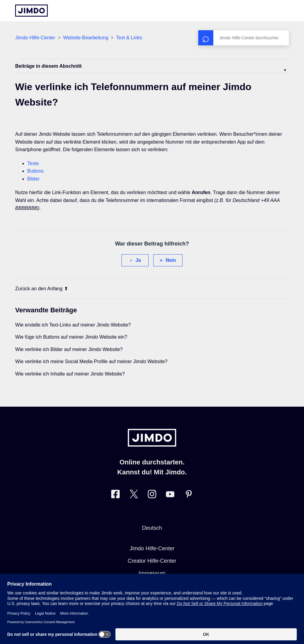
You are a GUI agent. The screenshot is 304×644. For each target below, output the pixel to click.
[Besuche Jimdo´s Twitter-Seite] (134, 495)
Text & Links (129, 38)
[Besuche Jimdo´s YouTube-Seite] (170, 495)
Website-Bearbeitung (86, 38)
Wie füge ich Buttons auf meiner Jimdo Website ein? (71, 337)
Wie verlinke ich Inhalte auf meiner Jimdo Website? (70, 374)
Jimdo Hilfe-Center (35, 38)
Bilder (33, 179)
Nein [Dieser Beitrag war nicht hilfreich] (171, 260)
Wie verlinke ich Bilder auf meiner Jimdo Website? (69, 349)
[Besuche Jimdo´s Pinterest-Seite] (189, 495)
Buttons (35, 171)
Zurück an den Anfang (42, 289)
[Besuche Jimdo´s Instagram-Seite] (152, 495)
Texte (33, 163)
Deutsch (152, 528)
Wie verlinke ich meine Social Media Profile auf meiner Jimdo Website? (91, 361)
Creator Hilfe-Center (152, 561)
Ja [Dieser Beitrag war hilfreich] (138, 260)
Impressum (152, 573)
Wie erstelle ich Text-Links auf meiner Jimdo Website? (73, 325)
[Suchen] (244, 38)
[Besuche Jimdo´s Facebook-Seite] (115, 495)
